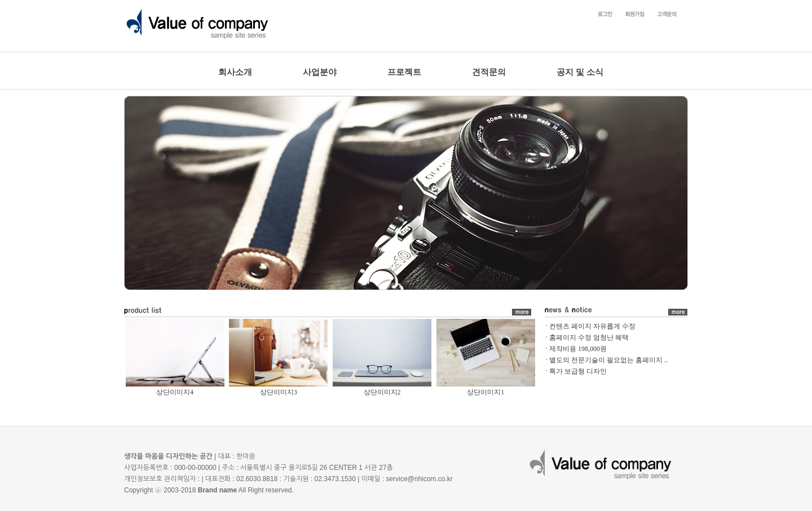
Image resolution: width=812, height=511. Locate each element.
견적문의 (489, 72)
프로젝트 (404, 72)
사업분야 (320, 72)
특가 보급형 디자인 (578, 371)
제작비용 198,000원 (578, 349)
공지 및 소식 (580, 72)
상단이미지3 (279, 392)
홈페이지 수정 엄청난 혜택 (589, 337)
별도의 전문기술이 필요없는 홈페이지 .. (608, 360)
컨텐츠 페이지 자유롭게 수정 (592, 326)
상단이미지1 (486, 392)
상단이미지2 (382, 392)
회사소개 (235, 72)
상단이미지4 (175, 392)
